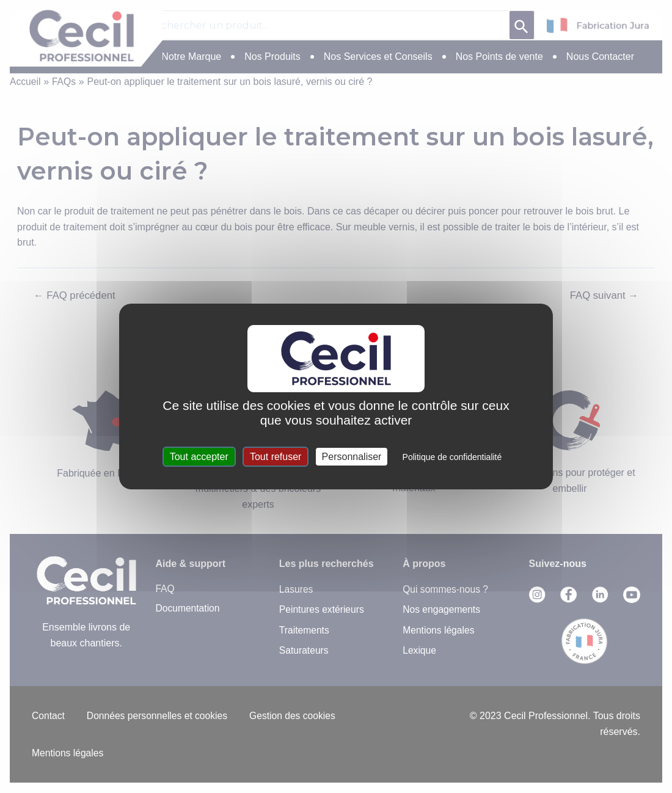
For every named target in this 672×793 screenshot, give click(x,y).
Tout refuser (276, 457)
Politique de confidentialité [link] (452, 457)
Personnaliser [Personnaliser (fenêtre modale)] (352, 457)
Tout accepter (199, 457)
